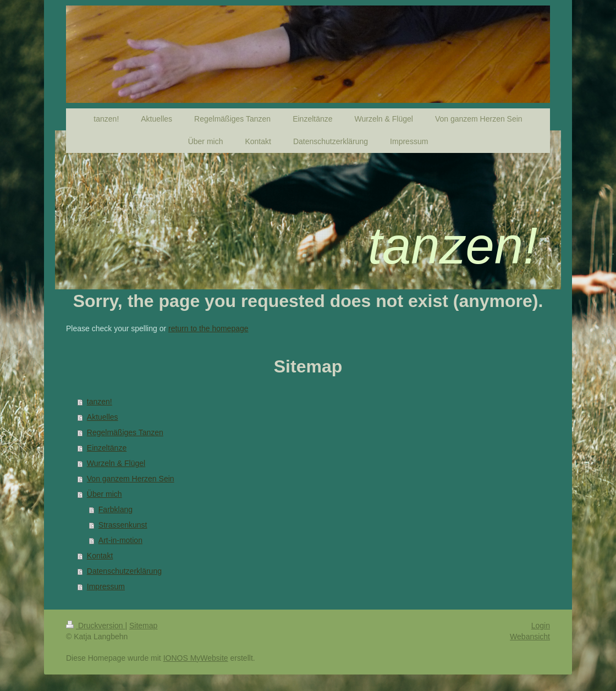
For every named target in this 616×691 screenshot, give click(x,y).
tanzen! (100, 402)
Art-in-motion (120, 540)
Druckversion (95, 626)
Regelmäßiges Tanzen (125, 432)
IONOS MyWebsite (196, 658)
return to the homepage (208, 328)
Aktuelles (103, 417)
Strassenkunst (123, 525)
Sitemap (143, 626)
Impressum (106, 586)
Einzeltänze (107, 448)
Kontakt (100, 556)
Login (541, 626)
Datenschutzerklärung (124, 571)
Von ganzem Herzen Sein (131, 479)
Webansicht (530, 637)
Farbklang (116, 509)
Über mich (105, 494)
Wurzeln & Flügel (116, 463)
